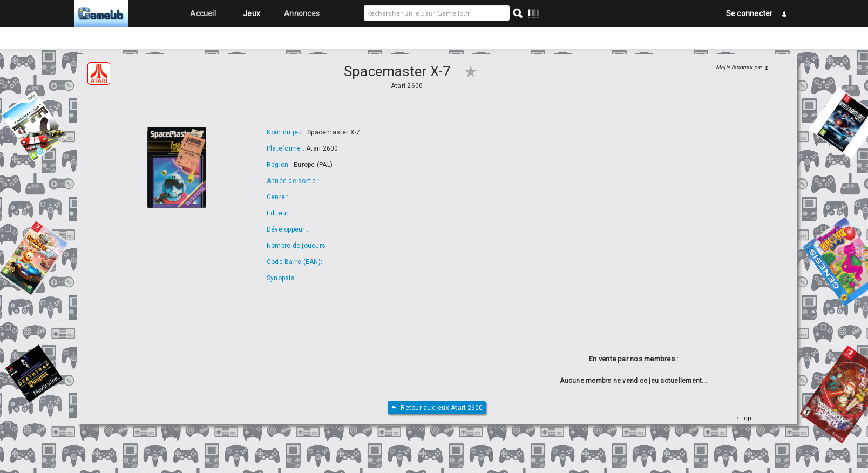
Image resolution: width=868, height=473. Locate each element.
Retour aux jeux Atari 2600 (436, 408)
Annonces (302, 13)
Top (745, 418)
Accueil (203, 13)
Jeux (252, 13)
